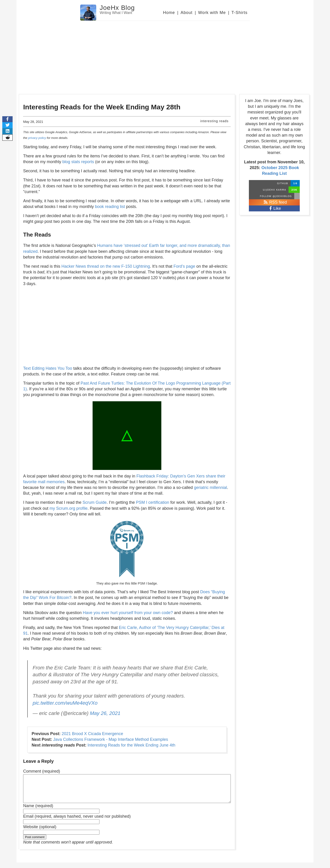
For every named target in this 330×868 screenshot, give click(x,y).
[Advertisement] (165, 55)
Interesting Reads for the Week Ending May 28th (102, 107)
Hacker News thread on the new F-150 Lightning (106, 266)
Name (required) (38, 811)
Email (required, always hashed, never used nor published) (77, 822)
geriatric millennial (210, 488)
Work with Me (212, 13)
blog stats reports (78, 162)
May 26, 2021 (105, 713)
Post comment (35, 842)
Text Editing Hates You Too (48, 368)
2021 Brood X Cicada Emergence (92, 734)
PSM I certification (153, 502)
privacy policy (37, 138)
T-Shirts (239, 13)
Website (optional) (40, 832)
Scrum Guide (95, 502)
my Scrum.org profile (69, 508)
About (187, 13)
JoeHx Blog (117, 8)
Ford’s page (184, 266)
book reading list (110, 207)
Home (169, 13)
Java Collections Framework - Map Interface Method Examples (111, 739)
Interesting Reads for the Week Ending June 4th (131, 745)
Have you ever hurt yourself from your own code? (128, 613)
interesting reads (214, 121)
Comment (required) (42, 771)
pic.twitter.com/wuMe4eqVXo (65, 703)
